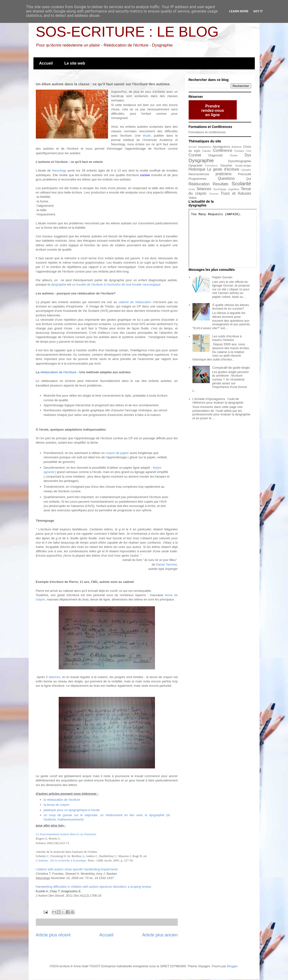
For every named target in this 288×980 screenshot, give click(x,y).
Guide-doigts (243, 165)
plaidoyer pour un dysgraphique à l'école (72, 810)
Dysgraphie (201, 160)
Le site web (75, 63)
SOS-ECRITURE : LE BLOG (127, 32)
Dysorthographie (240, 161)
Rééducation (199, 184)
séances (54, 677)
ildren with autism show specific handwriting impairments (77, 869)
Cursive (195, 155)
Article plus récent (53, 935)
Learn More (239, 11)
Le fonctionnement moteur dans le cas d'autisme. (66, 834)
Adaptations (205, 147)
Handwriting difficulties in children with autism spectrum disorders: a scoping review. (94, 887)
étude (147, 136)
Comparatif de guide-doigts (231, 368)
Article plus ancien (160, 935)
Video (193, 198)
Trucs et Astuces (236, 193)
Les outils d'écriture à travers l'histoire (227, 338)
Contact (239, 151)
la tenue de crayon (56, 805)
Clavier (207, 151)
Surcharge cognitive (226, 189)
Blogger (232, 966)
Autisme (237, 147)
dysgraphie (59, 284)
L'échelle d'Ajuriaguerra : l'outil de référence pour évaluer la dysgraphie (218, 401)
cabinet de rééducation (135, 302)
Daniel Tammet (166, 564)
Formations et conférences (207, 132)
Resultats (221, 184)
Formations (211, 166)
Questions (226, 178)
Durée (234, 155)
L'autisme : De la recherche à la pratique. (61, 860)
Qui (249, 179)
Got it (258, 11)
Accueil (46, 63)
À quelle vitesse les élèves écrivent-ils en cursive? (230, 307)
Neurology (59, 170)
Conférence (222, 150)
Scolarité (241, 183)
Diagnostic (216, 155)
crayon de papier (117, 453)
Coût (249, 151)
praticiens (224, 174)
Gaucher (226, 165)
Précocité (244, 174)
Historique (197, 169)
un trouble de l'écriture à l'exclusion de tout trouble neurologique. (116, 284)
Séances (204, 189)
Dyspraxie (196, 165)
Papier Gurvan (222, 277)
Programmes (198, 179)
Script (192, 189)
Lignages (246, 170)
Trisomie (214, 194)
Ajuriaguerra (221, 147)
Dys (248, 155)
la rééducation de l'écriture (62, 800)
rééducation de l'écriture (58, 372)
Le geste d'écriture (223, 169)
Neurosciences (199, 174)
